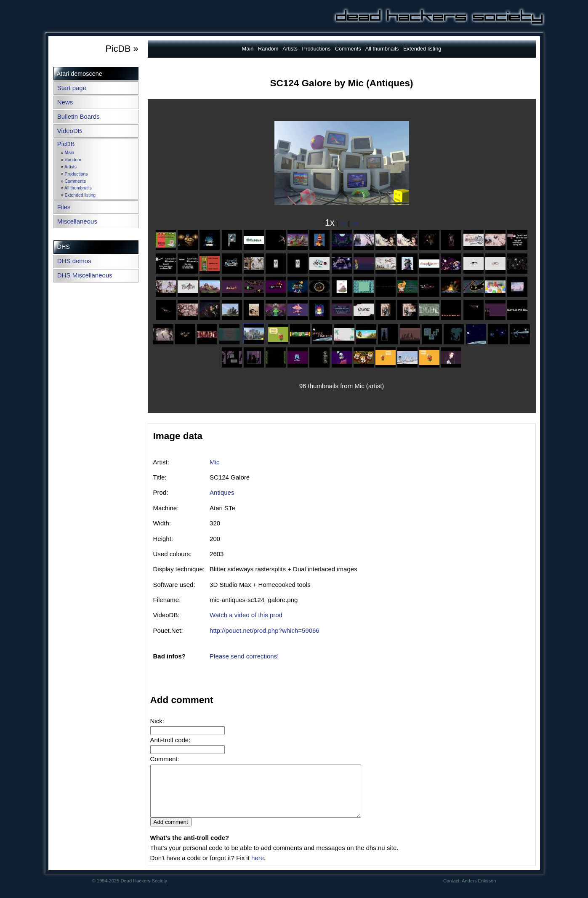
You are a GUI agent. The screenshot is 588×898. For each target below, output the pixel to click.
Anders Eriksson (479, 891)
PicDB (66, 144)
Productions (76, 174)
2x (343, 223)
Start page (72, 88)
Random (73, 160)
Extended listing (80, 195)
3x (355, 223)
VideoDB (70, 131)
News (65, 102)
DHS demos (74, 261)
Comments (75, 181)
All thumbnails (78, 188)
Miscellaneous (77, 221)
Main (70, 153)
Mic (214, 462)
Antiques (222, 492)
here (258, 868)
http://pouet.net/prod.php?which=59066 (265, 630)
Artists (71, 167)
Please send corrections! (244, 656)
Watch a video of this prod (246, 615)
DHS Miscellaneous (85, 275)
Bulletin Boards (78, 116)
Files (64, 207)
